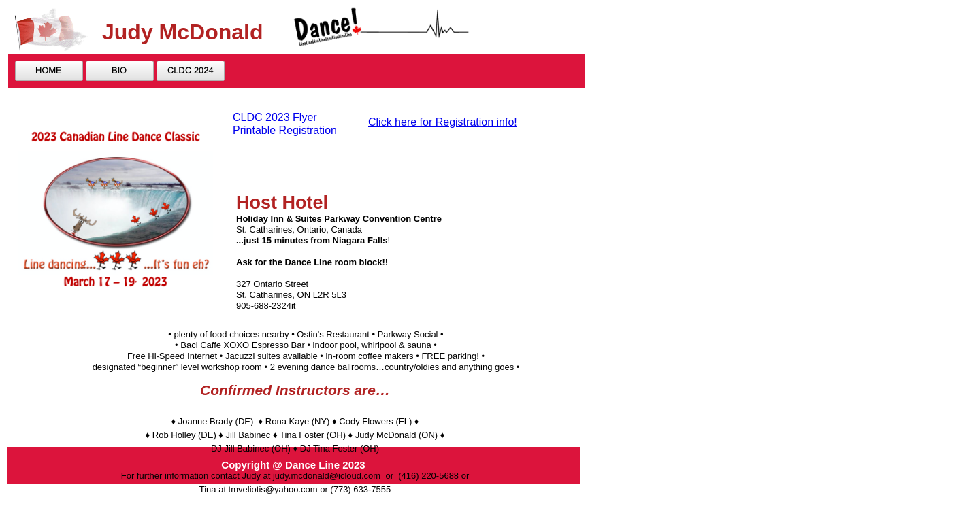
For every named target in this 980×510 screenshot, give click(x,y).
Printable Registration (285, 130)
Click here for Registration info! (443, 122)
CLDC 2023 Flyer (275, 117)
